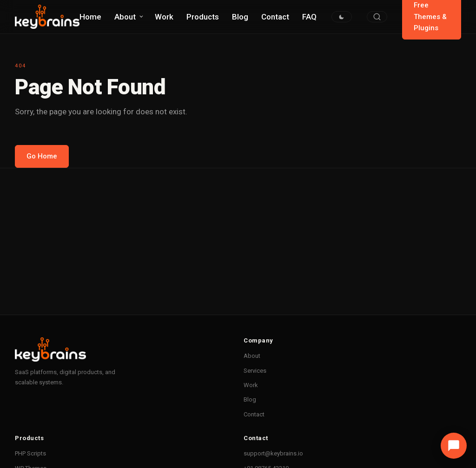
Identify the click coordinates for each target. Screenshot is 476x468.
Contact (275, 17)
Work (164, 17)
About (125, 17)
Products (203, 17)
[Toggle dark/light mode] (342, 17)
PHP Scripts (30, 453)
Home (90, 17)
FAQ (309, 17)
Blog (240, 17)
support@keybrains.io (273, 453)
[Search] (377, 17)
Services (255, 371)
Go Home (42, 156)
